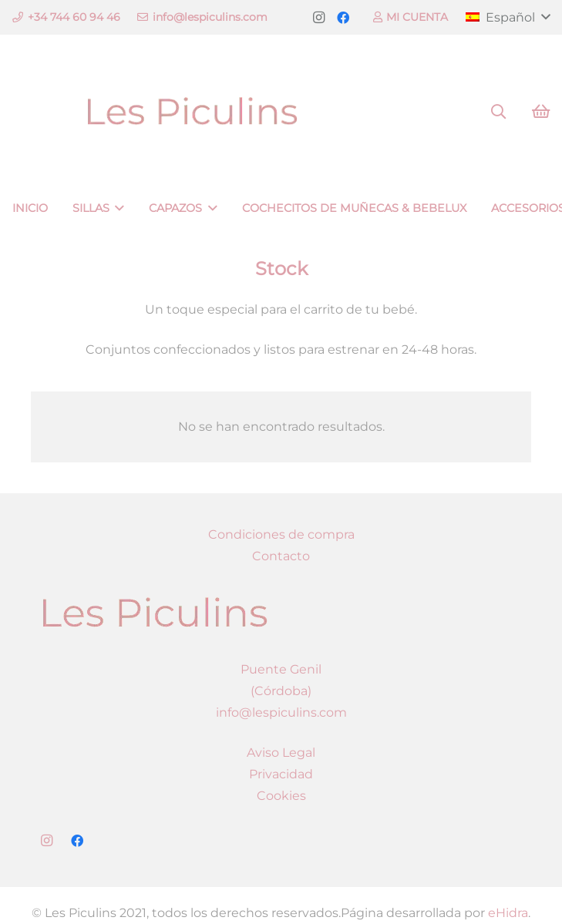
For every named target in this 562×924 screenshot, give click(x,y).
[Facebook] (343, 18)
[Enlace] (192, 112)
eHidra (508, 913)
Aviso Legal (281, 753)
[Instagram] (318, 18)
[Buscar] (498, 112)
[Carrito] (540, 112)
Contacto (281, 556)
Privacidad (281, 774)
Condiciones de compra (281, 534)
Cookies (281, 796)
